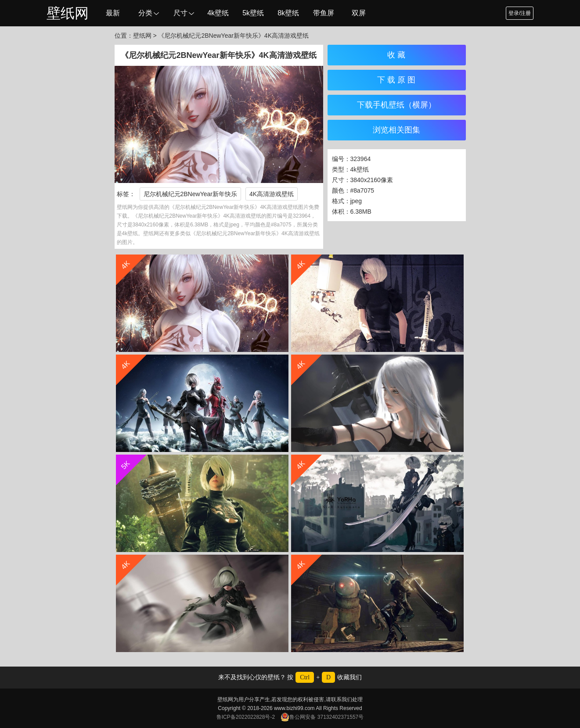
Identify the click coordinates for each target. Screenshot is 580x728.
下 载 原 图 (396, 80)
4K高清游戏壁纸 (272, 194)
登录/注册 (520, 13)
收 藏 (396, 55)
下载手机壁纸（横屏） (396, 105)
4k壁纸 (218, 13)
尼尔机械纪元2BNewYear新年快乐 (190, 194)
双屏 (359, 13)
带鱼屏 (324, 13)
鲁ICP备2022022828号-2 (246, 717)
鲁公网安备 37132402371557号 (322, 717)
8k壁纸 (288, 13)
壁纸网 (68, 13)
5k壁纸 (253, 13)
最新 (113, 13)
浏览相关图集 (396, 130)
